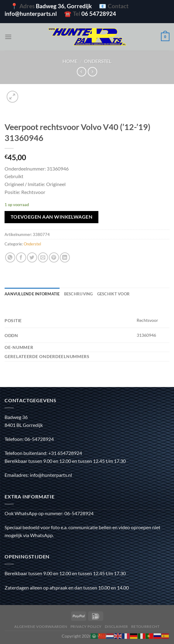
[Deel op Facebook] (21, 257)
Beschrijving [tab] (78, 294)
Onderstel (98, 61)
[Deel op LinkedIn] (65, 257)
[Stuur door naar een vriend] (43, 257)
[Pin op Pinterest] (54, 257)
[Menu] (8, 37)
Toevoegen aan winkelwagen (52, 217)
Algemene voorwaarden (41, 626)
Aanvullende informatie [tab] (32, 294)
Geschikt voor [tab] (113, 294)
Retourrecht (145, 626)
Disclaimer (116, 626)
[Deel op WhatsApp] (10, 257)
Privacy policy (86, 626)
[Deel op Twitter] (32, 257)
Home (70, 61)
